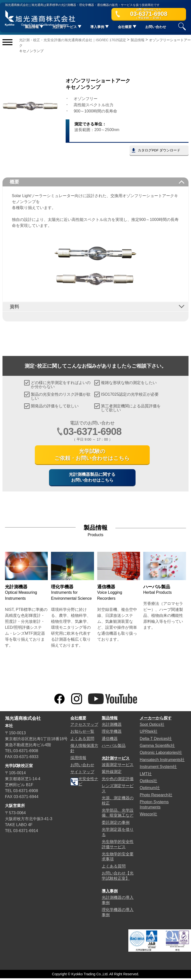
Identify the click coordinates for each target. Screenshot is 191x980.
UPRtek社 (149, 733)
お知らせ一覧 (82, 733)
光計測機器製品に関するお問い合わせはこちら (92, 478)
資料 (15, 307)
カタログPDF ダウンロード (159, 150)
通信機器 (110, 740)
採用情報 (78, 759)
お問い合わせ (156, 27)
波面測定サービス (118, 766)
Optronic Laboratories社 (161, 754)
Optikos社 (148, 783)
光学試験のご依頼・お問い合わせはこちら (92, 455)
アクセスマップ (84, 726)
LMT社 (146, 775)
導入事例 (110, 893)
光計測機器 (112, 726)
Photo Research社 (156, 797)
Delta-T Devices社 (156, 740)
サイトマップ (82, 774)
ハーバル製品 (114, 747)
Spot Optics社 (152, 726)
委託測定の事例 (116, 824)
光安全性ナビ (84, 783)
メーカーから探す (156, 720)
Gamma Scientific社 (157, 747)
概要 (15, 182)
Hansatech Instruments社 (162, 761)
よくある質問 (82, 740)
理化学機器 (112, 733)
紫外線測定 (112, 773)
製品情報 (110, 720)
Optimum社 (150, 789)
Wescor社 (148, 816)
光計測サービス (116, 760)
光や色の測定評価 (118, 781)
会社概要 (78, 720)
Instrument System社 (158, 768)
